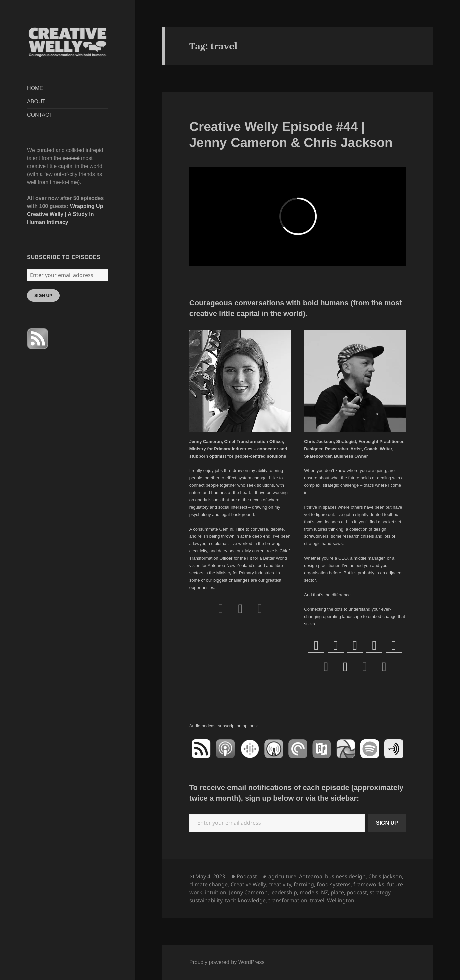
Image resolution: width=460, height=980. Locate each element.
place (337, 892)
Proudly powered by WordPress (227, 962)
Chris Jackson (385, 876)
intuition (216, 892)
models (309, 892)
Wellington (341, 900)
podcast (357, 892)
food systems (334, 884)
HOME (35, 88)
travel (317, 900)
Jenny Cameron (248, 892)
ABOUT (36, 101)
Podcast (247, 876)
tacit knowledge (245, 900)
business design (345, 876)
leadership (284, 892)
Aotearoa (311, 876)
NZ (324, 892)
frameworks (369, 884)
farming (304, 884)
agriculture (282, 876)
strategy (380, 892)
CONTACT (40, 115)
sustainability (206, 900)
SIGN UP (43, 295)
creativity (280, 884)
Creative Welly (248, 884)
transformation (288, 900)
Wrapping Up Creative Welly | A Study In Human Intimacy (65, 214)
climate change (209, 884)
